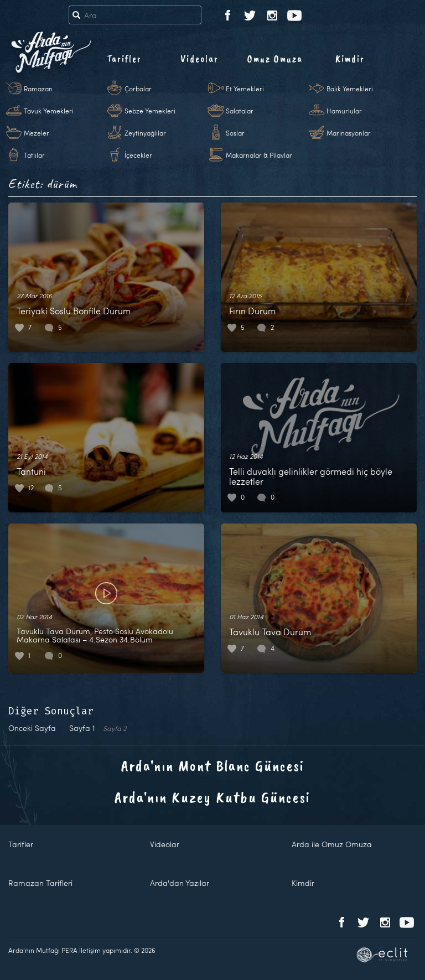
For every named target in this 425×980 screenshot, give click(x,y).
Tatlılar (34, 155)
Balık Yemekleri (350, 89)
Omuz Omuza (275, 59)
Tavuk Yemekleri (49, 111)
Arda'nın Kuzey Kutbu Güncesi (212, 797)
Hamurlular (344, 111)
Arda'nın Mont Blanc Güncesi (213, 766)
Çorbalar (138, 89)
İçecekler (138, 155)
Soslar (235, 133)
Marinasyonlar (349, 133)
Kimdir (350, 59)
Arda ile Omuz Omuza (332, 844)
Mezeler (37, 133)
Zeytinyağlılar (145, 133)
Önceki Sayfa (32, 728)
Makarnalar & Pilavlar (259, 155)
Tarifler (124, 59)
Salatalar (240, 111)
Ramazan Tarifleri (40, 883)
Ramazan (38, 89)
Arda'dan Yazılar (180, 883)
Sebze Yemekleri (150, 111)
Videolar (199, 59)
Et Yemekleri (245, 89)
